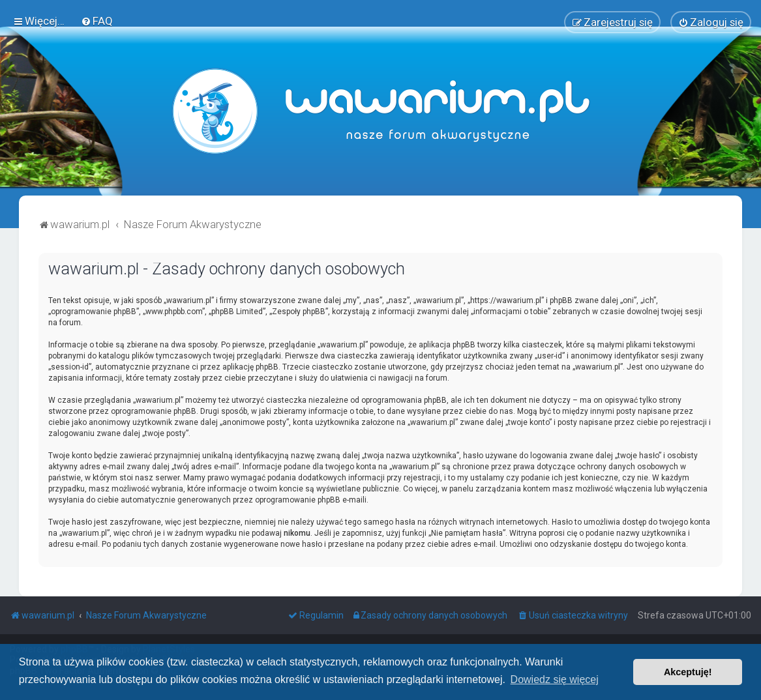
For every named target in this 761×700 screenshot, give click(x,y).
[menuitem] (97, 21)
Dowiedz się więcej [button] (555, 679)
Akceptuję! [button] (688, 672)
